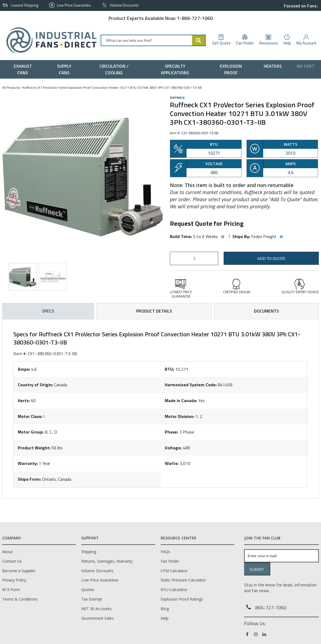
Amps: (24, 369)
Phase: (171, 432)
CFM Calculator (174, 571)
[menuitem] (24, 69)
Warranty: (28, 463)
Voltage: (173, 448)
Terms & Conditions (20, 599)
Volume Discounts (97, 571)
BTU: (169, 369)
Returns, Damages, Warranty (107, 561)
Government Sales (97, 618)
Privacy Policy (14, 580)
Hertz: (24, 400)
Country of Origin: (35, 385)
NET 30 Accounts (97, 609)
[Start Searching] (199, 40)
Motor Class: (30, 416)
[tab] (160, 409)
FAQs (165, 552)
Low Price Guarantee (100, 580)
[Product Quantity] (194, 258)
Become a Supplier (19, 571)
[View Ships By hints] (281, 237)
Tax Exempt (92, 599)
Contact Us (12, 561)
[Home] (49, 40)
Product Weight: (34, 448)
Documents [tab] (266, 311)
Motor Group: (31, 432)
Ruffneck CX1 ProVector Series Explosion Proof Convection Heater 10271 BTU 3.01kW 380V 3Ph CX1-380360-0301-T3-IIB (112, 87)
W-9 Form (11, 590)
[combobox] (153, 40)
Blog (165, 609)
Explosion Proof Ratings (182, 599)
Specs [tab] (48, 311)
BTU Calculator (174, 590)
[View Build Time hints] (223, 237)
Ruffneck (177, 98)
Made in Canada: (181, 400)
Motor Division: (179, 416)
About (7, 552)
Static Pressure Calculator (183, 580)
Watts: (172, 463)
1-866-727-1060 (195, 18)
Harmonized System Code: (191, 385)
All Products (11, 87)
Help (165, 618)
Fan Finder (170, 561)
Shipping (89, 552)
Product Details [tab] (154, 311)
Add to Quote (271, 259)
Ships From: (29, 479)
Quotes (88, 590)
